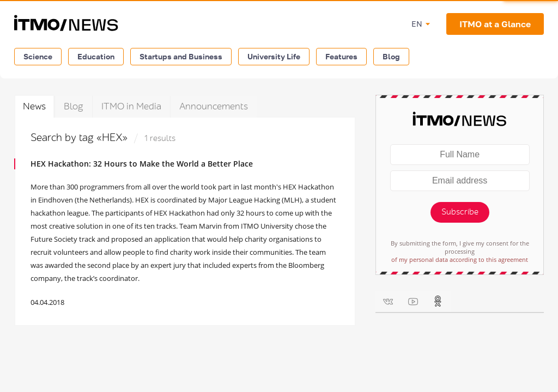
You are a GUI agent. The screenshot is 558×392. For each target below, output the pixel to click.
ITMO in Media (131, 106)
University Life (274, 56)
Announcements (214, 106)
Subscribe (460, 212)
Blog (391, 56)
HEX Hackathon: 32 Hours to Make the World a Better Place (142, 164)
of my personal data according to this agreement (460, 259)
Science (38, 56)
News (34, 106)
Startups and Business (181, 56)
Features (341, 56)
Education (96, 56)
